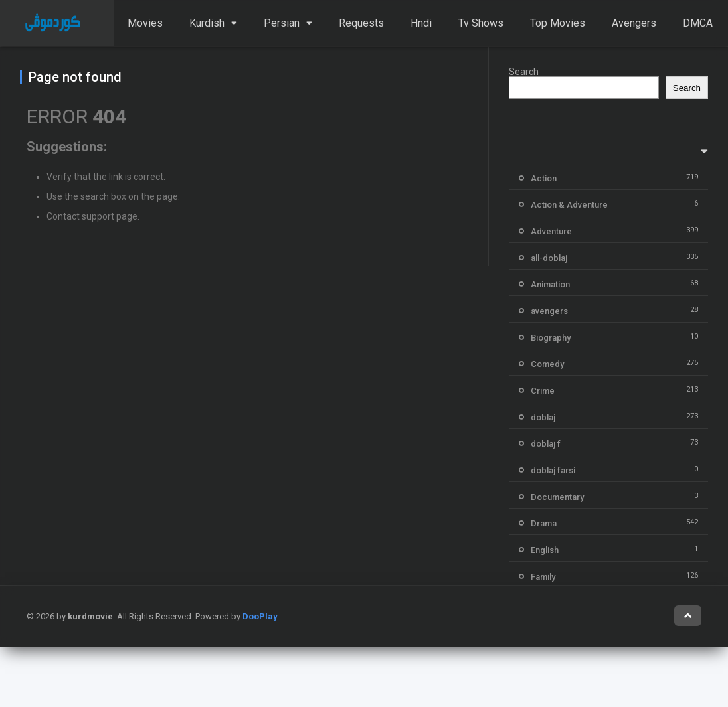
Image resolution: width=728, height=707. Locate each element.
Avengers (634, 23)
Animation (550, 284)
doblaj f (546, 444)
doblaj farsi (553, 470)
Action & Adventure (569, 205)
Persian (282, 23)
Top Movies (558, 23)
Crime (543, 391)
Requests (361, 23)
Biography (551, 338)
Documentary (557, 497)
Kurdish (207, 23)
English (545, 550)
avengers (549, 311)
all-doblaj (549, 258)
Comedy (547, 364)
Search (524, 72)
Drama (544, 523)
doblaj (543, 417)
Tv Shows (481, 23)
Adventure (551, 231)
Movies (145, 23)
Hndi (421, 23)
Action (544, 178)
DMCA (698, 23)
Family (543, 577)
